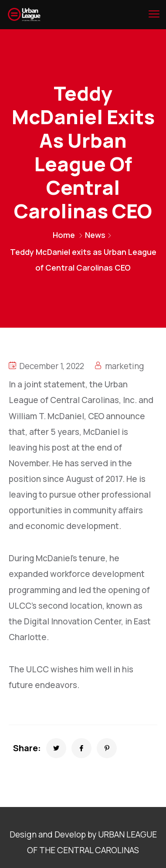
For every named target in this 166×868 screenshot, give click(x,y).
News (95, 235)
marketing (125, 366)
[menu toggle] (154, 14)
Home (64, 235)
